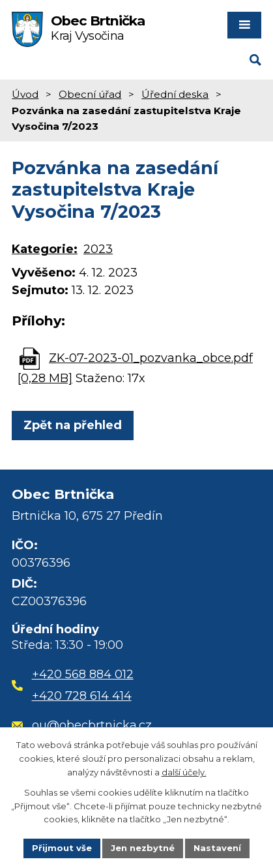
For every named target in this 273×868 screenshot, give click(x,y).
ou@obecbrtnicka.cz (82, 725)
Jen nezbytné (143, 848)
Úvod (25, 94)
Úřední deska (175, 94)
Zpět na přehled (73, 425)
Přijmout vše (62, 848)
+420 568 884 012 (83, 674)
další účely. (184, 772)
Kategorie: (45, 249)
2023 (98, 249)
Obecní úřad (90, 94)
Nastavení (217, 848)
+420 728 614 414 (82, 696)
